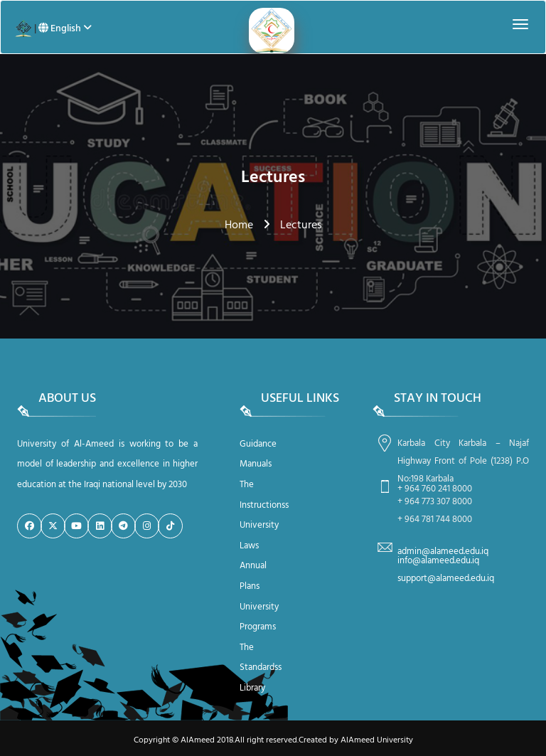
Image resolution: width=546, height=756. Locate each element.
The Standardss (261, 658)
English (65, 29)
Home (239, 225)
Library (252, 688)
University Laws (259, 536)
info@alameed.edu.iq (438, 561)
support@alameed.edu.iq (446, 579)
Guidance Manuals (258, 454)
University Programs (259, 617)
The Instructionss (262, 495)
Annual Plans (253, 576)
